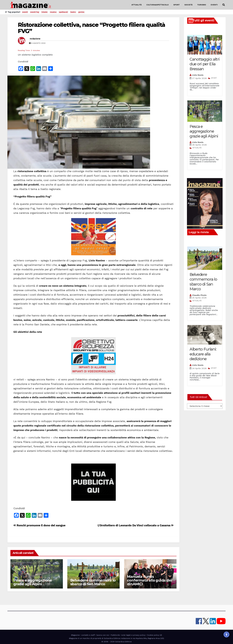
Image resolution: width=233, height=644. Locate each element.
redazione (35, 39)
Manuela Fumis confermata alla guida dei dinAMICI (149, 580)
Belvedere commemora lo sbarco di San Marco (93, 582)
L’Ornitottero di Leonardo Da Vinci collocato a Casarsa (136, 525)
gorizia (81, 12)
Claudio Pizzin (199, 295)
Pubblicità (115, 635)
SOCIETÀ (188, 5)
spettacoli (63, 12)
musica (53, 12)
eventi (25, 12)
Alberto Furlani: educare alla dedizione (203, 354)
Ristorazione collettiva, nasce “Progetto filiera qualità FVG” (92, 28)
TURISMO (202, 5)
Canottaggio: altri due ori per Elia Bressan (205, 64)
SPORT (177, 5)
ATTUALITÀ (137, 5)
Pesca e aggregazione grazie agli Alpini (33, 582)
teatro (73, 12)
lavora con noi (103, 635)
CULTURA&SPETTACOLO (158, 5)
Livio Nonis (198, 75)
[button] (224, 5)
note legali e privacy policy (133, 635)
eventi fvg (35, 12)
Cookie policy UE (154, 635)
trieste (45, 12)
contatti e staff (88, 635)
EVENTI (214, 5)
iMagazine (75, 635)
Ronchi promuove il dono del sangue (39, 525)
